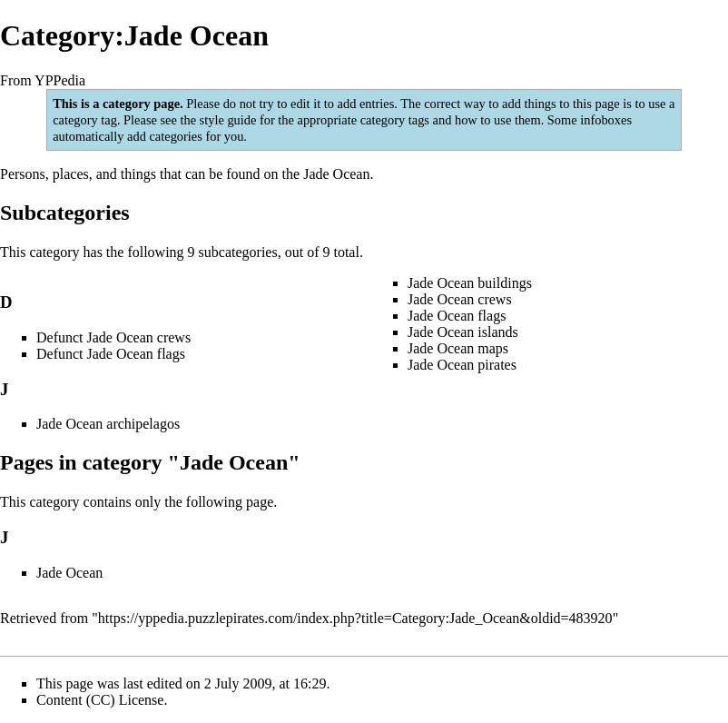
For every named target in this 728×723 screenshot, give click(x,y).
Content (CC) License (100, 700)
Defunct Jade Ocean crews (113, 337)
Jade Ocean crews (460, 299)
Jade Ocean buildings (470, 283)
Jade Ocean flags (457, 316)
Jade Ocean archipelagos (108, 424)
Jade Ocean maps (458, 348)
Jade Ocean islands (463, 332)
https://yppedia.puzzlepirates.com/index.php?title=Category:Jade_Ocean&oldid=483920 (355, 618)
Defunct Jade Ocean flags (111, 354)
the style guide (218, 120)
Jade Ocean (336, 174)
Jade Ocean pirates (462, 365)
